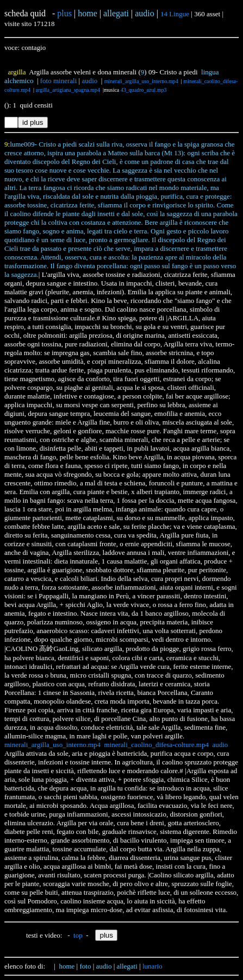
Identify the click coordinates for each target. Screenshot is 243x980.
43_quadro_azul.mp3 (144, 90)
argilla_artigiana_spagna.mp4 (68, 90)
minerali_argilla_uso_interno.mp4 (141, 81)
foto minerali (59, 81)
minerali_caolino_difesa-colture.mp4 (157, 745)
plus (64, 13)
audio (89, 81)
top (78, 935)
